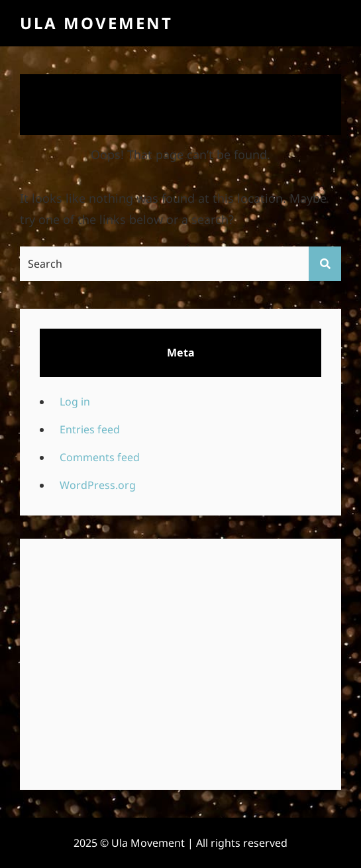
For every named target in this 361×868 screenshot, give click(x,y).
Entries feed (90, 429)
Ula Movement (96, 23)
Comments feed (100, 457)
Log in (75, 402)
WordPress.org (98, 485)
